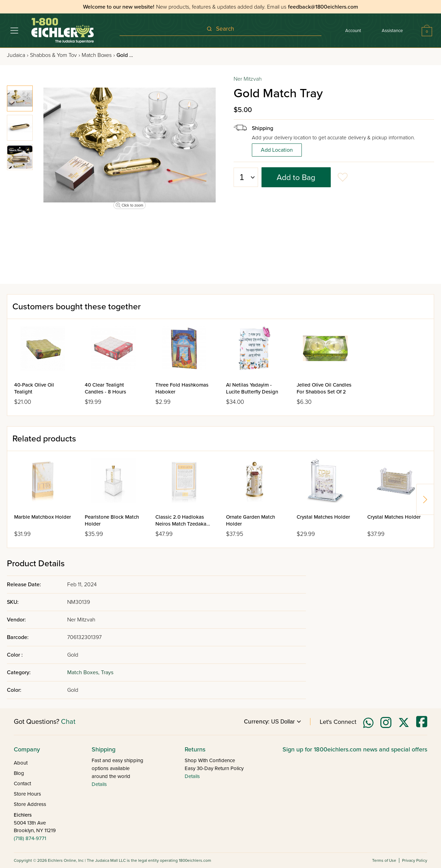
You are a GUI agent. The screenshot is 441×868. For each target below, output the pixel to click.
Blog (19, 773)
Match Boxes (98, 55)
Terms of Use (384, 860)
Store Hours (27, 794)
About (21, 763)
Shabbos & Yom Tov (55, 55)
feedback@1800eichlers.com (323, 7)
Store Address (30, 804)
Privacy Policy (415, 860)
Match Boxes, (84, 672)
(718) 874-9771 (30, 838)
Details (99, 784)
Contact (22, 784)
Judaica (18, 55)
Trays (107, 672)
